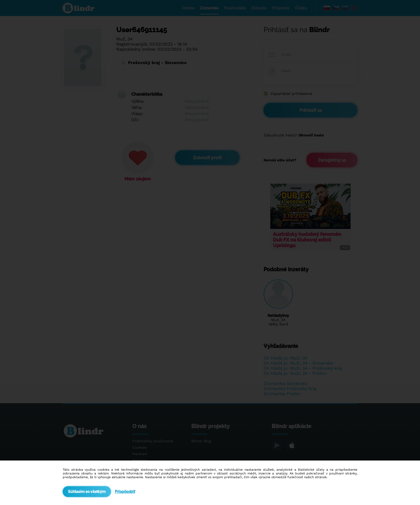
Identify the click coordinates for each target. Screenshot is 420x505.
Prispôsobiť (125, 492)
